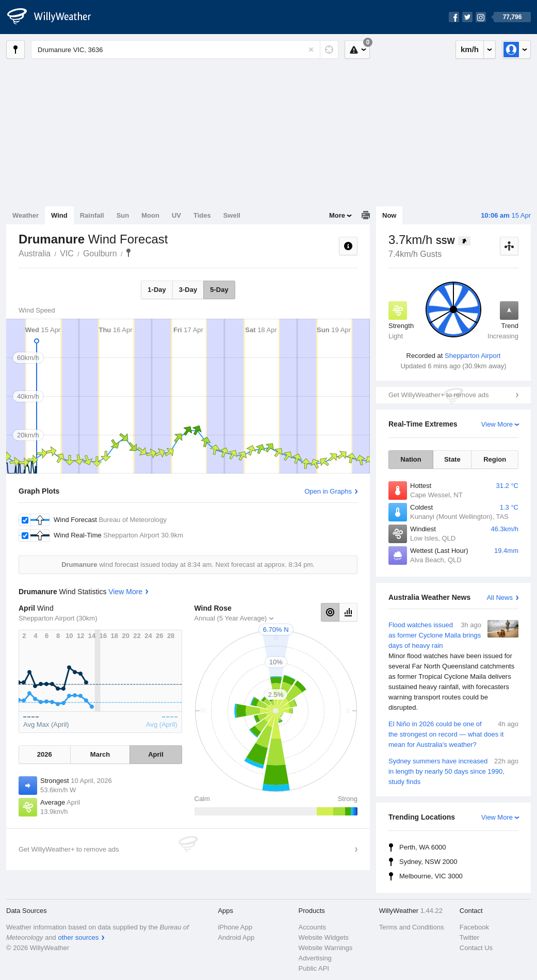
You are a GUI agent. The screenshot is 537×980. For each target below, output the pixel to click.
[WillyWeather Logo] (55, 17)
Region (495, 459)
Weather (26, 215)
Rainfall (92, 215)
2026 (45, 754)
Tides (202, 215)
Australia (35, 254)
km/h (470, 49)
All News (500, 598)
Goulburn (100, 254)
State (452, 459)
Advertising (315, 958)
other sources (78, 937)
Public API (314, 968)
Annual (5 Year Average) (231, 618)
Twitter (469, 937)
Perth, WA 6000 (423, 847)
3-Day (188, 290)
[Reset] (311, 50)
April (156, 754)
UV (176, 215)
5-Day (219, 290)
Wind (59, 215)
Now (389, 215)
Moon (150, 215)
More (337, 215)
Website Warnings (326, 948)
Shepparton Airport (473, 356)
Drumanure (128, 253)
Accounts (312, 927)
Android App (236, 937)
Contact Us (476, 948)
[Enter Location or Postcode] (185, 50)
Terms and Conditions (412, 927)
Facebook (474, 927)
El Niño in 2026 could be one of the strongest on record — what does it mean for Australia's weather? (453, 734)
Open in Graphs (328, 491)
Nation (411, 459)
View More (497, 424)
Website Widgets (324, 937)
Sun (123, 215)
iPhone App (235, 927)
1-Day (157, 290)
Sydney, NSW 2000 (428, 862)
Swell (232, 215)
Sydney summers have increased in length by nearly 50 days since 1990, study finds (453, 771)
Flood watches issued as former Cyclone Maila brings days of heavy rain (453, 666)
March (100, 754)
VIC (67, 254)
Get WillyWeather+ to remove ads (438, 395)
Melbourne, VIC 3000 (431, 876)
